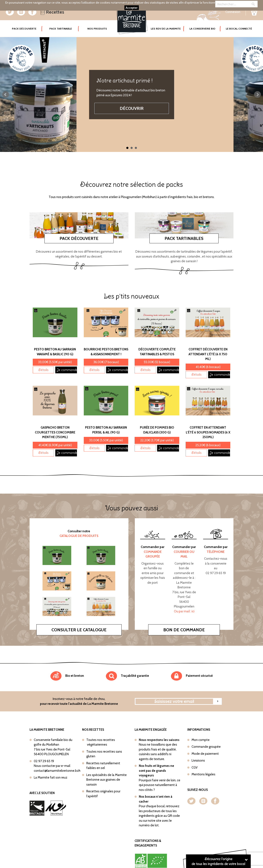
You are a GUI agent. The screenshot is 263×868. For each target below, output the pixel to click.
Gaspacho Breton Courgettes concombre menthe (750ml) (55, 424)
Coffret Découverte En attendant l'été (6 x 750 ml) (208, 346)
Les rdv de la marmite (166, 29)
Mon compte (201, 732)
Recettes (52, 12)
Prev (6, 95)
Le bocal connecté (239, 29)
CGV (195, 759)
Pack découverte (79, 230)
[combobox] (236, 4)
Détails (43, 362)
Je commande (67, 362)
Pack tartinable (61, 29)
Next (257, 95)
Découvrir (132, 108)
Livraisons (198, 752)
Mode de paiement (205, 746)
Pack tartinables (184, 230)
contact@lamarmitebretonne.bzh (57, 763)
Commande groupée (206, 739)
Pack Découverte (27, 26)
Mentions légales (203, 766)
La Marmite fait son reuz (51, 769)
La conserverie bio (202, 29)
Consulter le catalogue (79, 622)
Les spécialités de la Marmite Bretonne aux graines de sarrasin (107, 772)
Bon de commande (184, 622)
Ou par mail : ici (184, 603)
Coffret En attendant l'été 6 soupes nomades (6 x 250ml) (208, 424)
